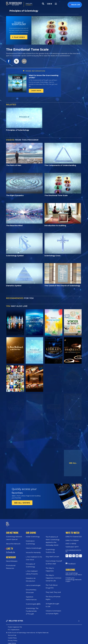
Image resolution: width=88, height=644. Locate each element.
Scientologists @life (33, 602)
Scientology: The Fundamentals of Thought (32, 609)
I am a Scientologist (33, 583)
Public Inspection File (15, 625)
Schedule (11, 550)
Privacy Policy (13, 638)
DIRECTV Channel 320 (74, 535)
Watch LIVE (75, 5)
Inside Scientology (33, 535)
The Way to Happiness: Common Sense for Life (54, 576)
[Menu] (56, 4)
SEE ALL (73, 463)
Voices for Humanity (33, 550)
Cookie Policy (12, 636)
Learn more (36, 91)
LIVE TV (10, 546)
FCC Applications (14, 628)
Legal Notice (12, 641)
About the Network (13, 542)
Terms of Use (12, 633)
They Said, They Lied (53, 590)
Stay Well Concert (52, 554)
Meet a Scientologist (34, 546)
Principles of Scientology (24, 11)
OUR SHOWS (31, 531)
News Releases (12, 559)
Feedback (72, 562)
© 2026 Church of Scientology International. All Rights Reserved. (27, 630)
